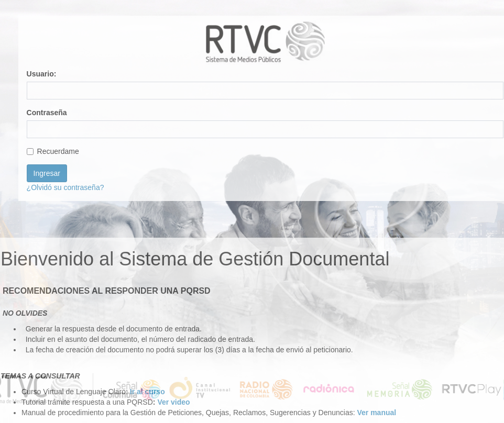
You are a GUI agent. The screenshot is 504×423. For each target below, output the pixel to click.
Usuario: (42, 74)
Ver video (173, 402)
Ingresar (47, 173)
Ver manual (376, 413)
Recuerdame (53, 151)
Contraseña (47, 113)
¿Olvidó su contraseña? (65, 187)
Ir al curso (147, 392)
